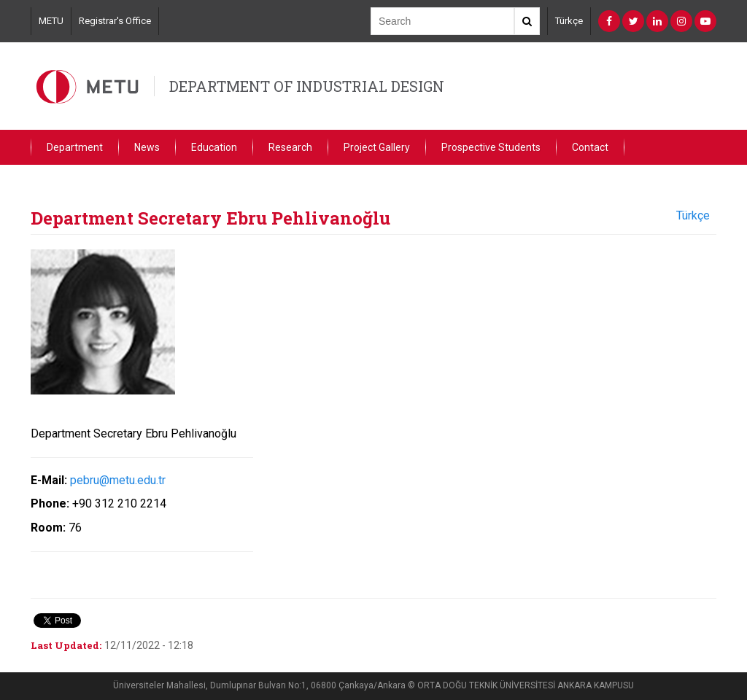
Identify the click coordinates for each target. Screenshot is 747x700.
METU (51, 21)
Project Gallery (377, 147)
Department (75, 147)
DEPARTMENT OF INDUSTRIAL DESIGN (307, 86)
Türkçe (569, 21)
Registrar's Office (115, 21)
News (147, 147)
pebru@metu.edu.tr (118, 480)
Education (214, 147)
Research (290, 147)
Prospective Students (491, 147)
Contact (590, 147)
